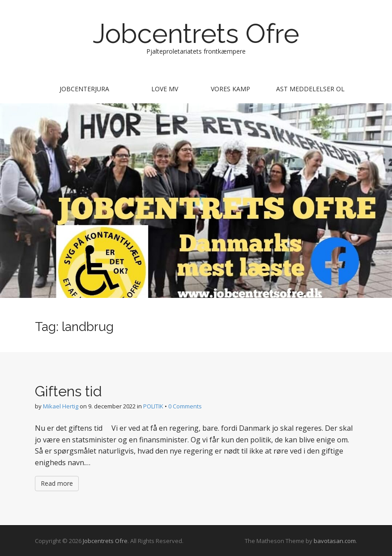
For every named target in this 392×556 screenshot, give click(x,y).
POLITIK (153, 406)
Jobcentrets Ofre (196, 34)
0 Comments (185, 406)
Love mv (165, 89)
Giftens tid (68, 391)
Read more (57, 483)
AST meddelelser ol (310, 89)
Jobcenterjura (84, 89)
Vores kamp (230, 89)
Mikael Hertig (61, 406)
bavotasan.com (335, 541)
